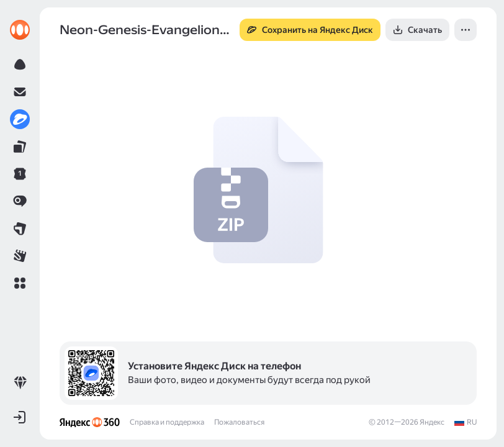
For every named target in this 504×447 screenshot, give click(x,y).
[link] (20, 30)
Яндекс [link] (432, 422)
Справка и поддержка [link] (167, 422)
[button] (20, 283)
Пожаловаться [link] (239, 422)
